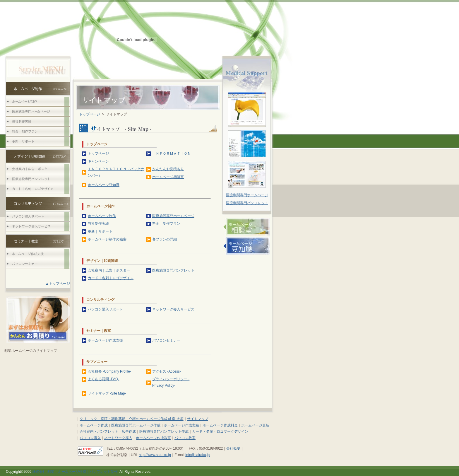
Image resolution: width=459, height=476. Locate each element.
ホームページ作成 (94, 425)
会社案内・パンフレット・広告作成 (108, 431)
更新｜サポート (100, 231)
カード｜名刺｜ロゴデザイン (111, 278)
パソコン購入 (90, 438)
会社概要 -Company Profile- (109, 371)
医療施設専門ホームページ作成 (136, 425)
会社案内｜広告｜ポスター (109, 270)
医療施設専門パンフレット (173, 270)
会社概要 (233, 448)
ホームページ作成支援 (105, 340)
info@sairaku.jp (197, 455)
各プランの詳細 (165, 239)
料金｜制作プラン (166, 224)
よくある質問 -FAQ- (103, 379)
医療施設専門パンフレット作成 (164, 431)
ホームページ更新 (255, 425)
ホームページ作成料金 (220, 425)
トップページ (90, 114)
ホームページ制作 (102, 216)
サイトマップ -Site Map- (107, 393)
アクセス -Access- (167, 371)
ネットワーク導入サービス (173, 309)
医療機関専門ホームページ (247, 195)
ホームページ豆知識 (104, 185)
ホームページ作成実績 (181, 425)
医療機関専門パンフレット (247, 203)
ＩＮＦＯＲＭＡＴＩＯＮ (172, 153)
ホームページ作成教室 (153, 438)
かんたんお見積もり (168, 169)
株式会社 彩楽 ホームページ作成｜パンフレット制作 (75, 472)
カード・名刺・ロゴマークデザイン (220, 431)
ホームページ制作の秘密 (107, 239)
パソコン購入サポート (105, 309)
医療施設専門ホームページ (173, 216)
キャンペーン (98, 161)
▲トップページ (58, 284)
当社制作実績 (98, 224)
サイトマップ (198, 419)
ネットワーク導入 (118, 438)
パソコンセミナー (166, 340)
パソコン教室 (185, 438)
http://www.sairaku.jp (155, 455)
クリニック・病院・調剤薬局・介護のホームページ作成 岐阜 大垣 (132, 419)
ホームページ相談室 (168, 177)
